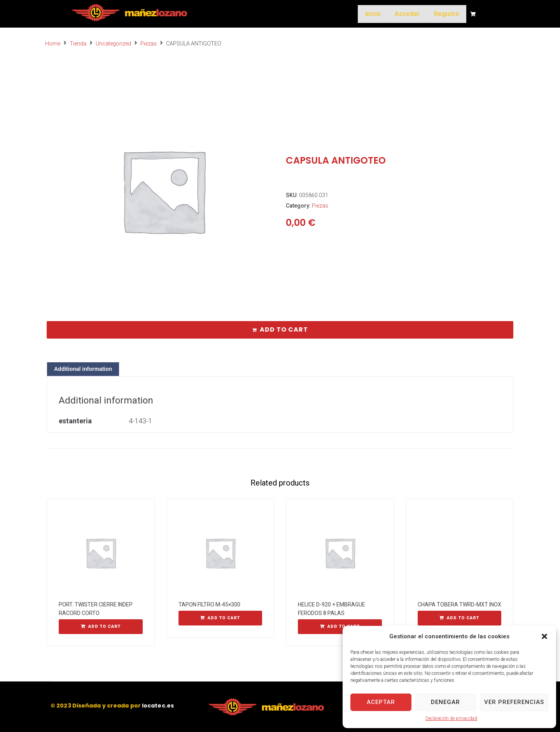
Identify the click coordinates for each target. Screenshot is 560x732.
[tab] (83, 369)
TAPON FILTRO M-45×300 (209, 604)
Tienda (78, 44)
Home (53, 44)
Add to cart (284, 329)
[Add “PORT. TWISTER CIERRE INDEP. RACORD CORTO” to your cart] (101, 627)
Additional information (83, 369)
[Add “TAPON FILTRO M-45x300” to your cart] (220, 618)
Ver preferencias (514, 702)
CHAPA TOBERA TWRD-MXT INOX (459, 604)
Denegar (445, 702)
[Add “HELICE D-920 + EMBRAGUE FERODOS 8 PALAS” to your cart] (340, 627)
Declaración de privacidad (451, 718)
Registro (448, 14)
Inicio (379, 14)
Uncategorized (113, 44)
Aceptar (381, 702)
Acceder (411, 14)
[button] (544, 636)
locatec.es (158, 706)
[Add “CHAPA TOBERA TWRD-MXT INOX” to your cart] (460, 618)
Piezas (149, 44)
